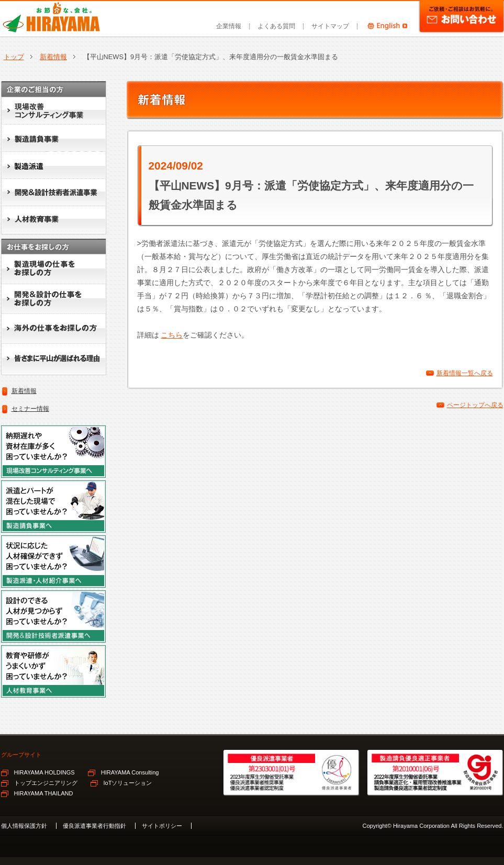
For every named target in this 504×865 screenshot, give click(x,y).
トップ (14, 57)
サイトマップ (330, 26)
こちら (172, 335)
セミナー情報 (30, 409)
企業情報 (229, 26)
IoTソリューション (128, 783)
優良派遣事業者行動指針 (94, 826)
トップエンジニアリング (46, 783)
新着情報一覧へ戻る (465, 373)
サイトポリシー (162, 826)
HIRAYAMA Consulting (130, 772)
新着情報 (53, 57)
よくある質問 (276, 26)
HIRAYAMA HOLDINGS (44, 772)
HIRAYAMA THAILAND (44, 793)
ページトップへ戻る (475, 405)
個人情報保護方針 (24, 826)
